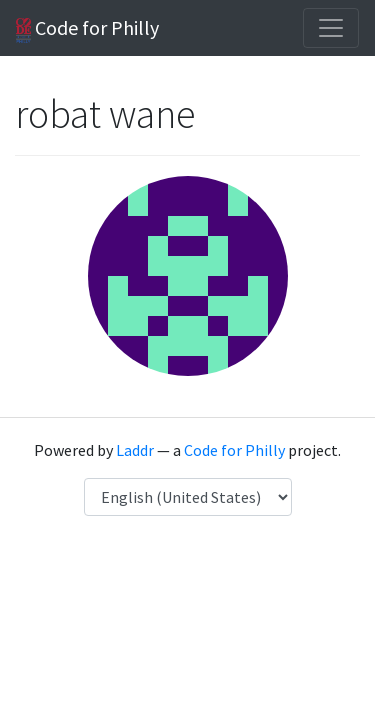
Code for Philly (87, 29)
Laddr (135, 450)
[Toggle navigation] (331, 28)
